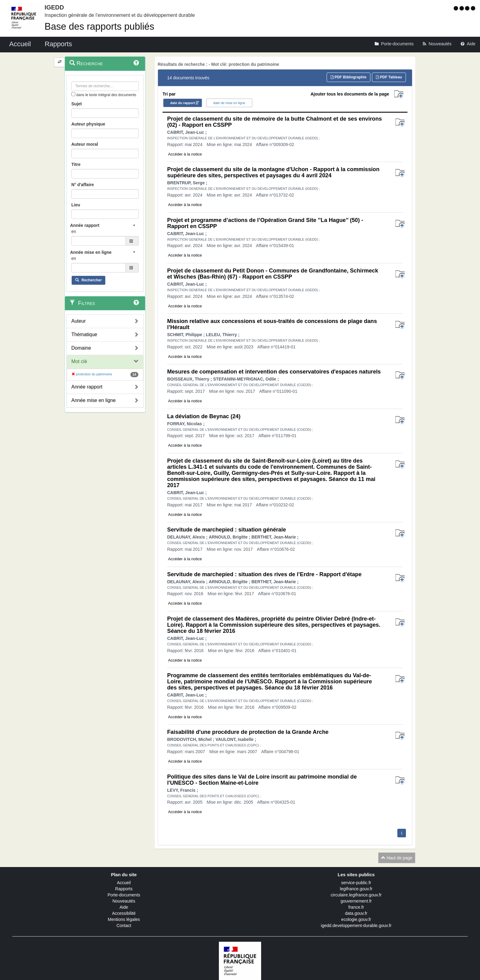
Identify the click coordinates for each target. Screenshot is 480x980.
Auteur (79, 321)
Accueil (124, 883)
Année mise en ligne (94, 400)
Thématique (84, 334)
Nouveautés (124, 901)
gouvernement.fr (356, 901)
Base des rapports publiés (99, 26)
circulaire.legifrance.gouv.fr (356, 895)
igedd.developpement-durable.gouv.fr (356, 926)
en (74, 231)
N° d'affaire (83, 185)
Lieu (76, 205)
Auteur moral (85, 144)
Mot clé (79, 361)
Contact (124, 926)
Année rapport (87, 387)
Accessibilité (124, 913)
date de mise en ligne (229, 103)
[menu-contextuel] (73, 94)
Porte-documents (124, 895)
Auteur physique (88, 124)
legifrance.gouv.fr (356, 889)
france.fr (356, 907)
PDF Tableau (389, 77)
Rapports (124, 889)
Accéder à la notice (185, 154)
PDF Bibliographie (349, 77)
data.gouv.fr (356, 913)
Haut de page (397, 858)
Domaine (81, 348)
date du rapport (183, 103)
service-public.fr (356, 883)
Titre (76, 164)
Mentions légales (124, 919)
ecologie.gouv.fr (356, 919)
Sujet (77, 104)
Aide (124, 907)
